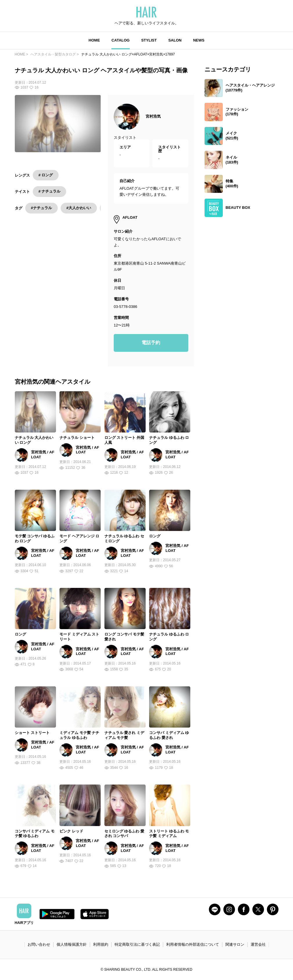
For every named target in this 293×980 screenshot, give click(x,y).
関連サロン (235, 944)
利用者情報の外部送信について (193, 944)
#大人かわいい (79, 208)
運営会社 (258, 944)
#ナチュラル (41, 208)
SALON (175, 40)
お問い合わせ (39, 944)
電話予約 (151, 343)
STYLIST (149, 40)
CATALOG (120, 40)
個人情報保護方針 (72, 944)
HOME (94, 40)
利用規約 (101, 944)
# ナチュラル (50, 191)
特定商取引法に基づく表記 (137, 944)
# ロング (46, 175)
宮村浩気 (153, 116)
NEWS (199, 40)
